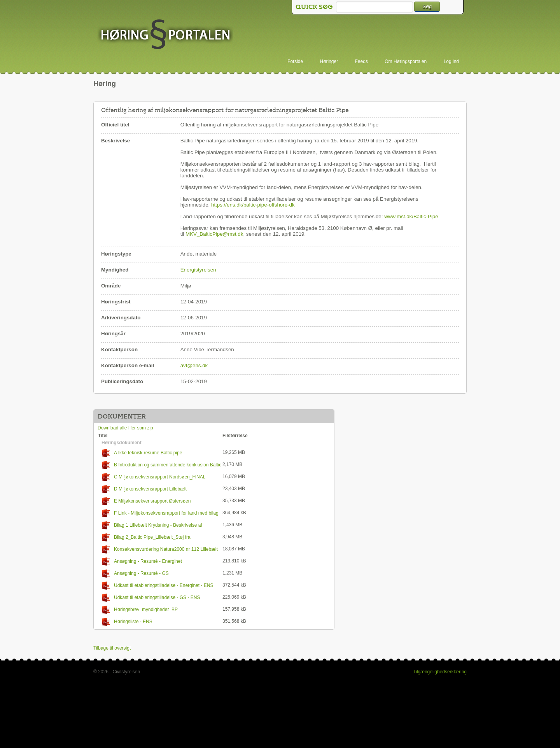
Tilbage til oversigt (112, 648)
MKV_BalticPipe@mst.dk (214, 234)
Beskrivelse (115, 141)
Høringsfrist (116, 302)
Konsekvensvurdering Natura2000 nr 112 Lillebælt (160, 549)
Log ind (451, 61)
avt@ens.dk (194, 365)
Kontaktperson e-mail (128, 365)
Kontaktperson (119, 349)
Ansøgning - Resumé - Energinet (142, 561)
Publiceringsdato (122, 381)
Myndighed (115, 270)
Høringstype (116, 254)
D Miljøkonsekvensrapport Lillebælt (144, 489)
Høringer (329, 61)
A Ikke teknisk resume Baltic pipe (142, 453)
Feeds (361, 61)
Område (111, 286)
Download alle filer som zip (125, 428)
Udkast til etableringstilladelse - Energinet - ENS (157, 586)
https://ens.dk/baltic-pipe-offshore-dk (253, 205)
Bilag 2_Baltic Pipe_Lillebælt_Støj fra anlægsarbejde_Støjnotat (144, 537)
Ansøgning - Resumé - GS (135, 574)
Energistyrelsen (198, 270)
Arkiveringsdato (121, 318)
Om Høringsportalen (406, 61)
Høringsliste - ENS (127, 622)
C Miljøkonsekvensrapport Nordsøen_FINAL (154, 477)
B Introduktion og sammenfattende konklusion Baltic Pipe (160, 465)
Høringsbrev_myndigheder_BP (140, 610)
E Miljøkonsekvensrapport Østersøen (146, 501)
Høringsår (113, 334)
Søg (427, 6)
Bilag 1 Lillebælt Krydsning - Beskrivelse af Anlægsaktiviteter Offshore (150, 525)
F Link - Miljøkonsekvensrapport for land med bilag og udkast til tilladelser (158, 513)
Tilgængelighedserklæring (440, 672)
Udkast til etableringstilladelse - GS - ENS (151, 598)
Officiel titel (115, 125)
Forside (295, 61)
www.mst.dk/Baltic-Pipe (411, 216)
